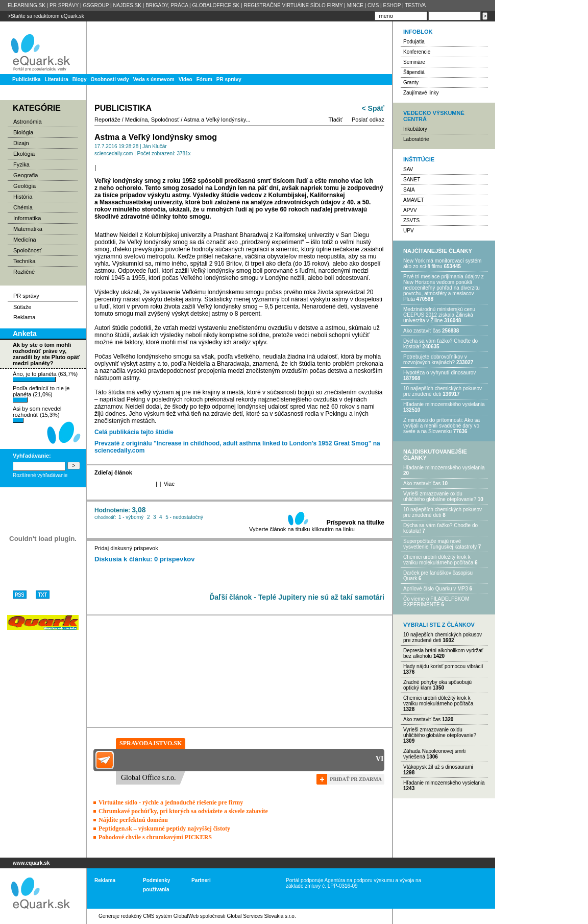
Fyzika (21, 164)
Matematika (28, 229)
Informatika (27, 218)
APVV (410, 210)
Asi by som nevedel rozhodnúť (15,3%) (37, 414)
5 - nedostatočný (184, 517)
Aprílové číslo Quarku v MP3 (436, 589)
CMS (373, 5)
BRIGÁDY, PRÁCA (167, 5)
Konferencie (417, 52)
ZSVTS (411, 220)
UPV (409, 231)
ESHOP (392, 5)
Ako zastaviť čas (422, 331)
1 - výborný (131, 517)
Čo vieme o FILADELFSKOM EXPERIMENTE (436, 602)
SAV (408, 169)
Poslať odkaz (368, 120)
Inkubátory (415, 129)
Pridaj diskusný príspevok (126, 548)
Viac (169, 484)
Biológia (23, 132)
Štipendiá (414, 72)
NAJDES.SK (127, 5)
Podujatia (414, 42)
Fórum (204, 79)
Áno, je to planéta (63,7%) (45, 376)
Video (186, 79)
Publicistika (27, 79)
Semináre (414, 62)
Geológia (24, 186)
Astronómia (28, 122)
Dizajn (21, 143)
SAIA (409, 190)
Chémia (23, 207)
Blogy (80, 79)
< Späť (373, 108)
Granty (411, 82)
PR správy (229, 79)
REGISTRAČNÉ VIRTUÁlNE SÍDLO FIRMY (293, 5)
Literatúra (57, 79)
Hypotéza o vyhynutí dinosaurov (439, 373)
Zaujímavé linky (421, 93)
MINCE (355, 5)
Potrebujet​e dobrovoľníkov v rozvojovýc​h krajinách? (435, 360)
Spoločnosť (28, 250)
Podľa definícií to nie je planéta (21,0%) (41, 394)
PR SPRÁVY (64, 5)
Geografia (26, 175)
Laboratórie (416, 139)
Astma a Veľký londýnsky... (217, 120)
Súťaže (22, 307)
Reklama (24, 317)
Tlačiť (336, 120)
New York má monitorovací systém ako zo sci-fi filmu (442, 264)
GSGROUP (96, 5)
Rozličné (24, 272)
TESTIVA (415, 5)
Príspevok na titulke (356, 523)
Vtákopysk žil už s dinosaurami (438, 767)
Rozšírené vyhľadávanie (40, 475)
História (23, 197)
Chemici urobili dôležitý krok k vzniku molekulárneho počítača (438, 560)
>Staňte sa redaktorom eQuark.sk (46, 16)
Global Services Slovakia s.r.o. (262, 916)
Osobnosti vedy (109, 79)
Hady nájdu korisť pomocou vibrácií (443, 666)
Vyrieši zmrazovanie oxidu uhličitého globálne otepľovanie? (440, 496)
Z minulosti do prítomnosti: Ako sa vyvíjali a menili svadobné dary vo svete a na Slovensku (442, 426)
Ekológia (24, 154)
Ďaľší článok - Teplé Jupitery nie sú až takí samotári (297, 597)
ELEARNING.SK (27, 5)
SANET (412, 180)
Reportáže (107, 120)
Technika (24, 261)
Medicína (25, 240)
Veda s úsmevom (154, 79)
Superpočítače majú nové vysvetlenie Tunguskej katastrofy (440, 544)
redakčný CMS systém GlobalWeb (160, 916)
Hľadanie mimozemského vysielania (444, 404)
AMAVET (413, 200)
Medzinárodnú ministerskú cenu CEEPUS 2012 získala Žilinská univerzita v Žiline (439, 315)
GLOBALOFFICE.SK (216, 5)
